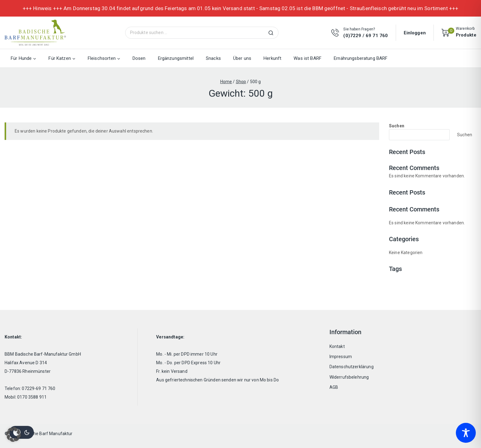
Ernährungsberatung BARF (361, 58)
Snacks (213, 58)
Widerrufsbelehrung (349, 377)
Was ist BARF (308, 58)
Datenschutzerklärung (352, 367)
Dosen (139, 58)
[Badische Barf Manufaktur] (35, 33)
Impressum (341, 357)
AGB (334, 387)
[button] (13, 434)
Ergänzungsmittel (176, 58)
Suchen (273, 33)
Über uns (242, 58)
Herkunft (272, 58)
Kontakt (337, 346)
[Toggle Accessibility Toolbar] (466, 433)
